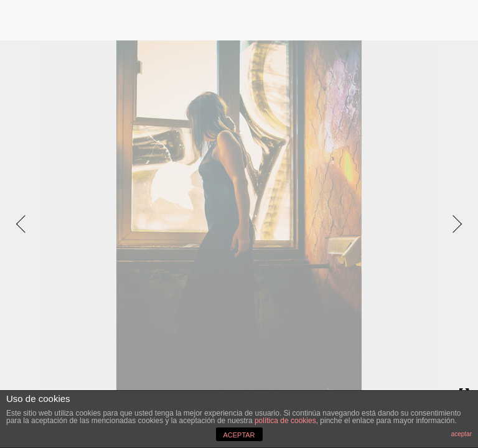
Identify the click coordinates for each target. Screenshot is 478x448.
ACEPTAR (239, 435)
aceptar (462, 434)
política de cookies (285, 421)
